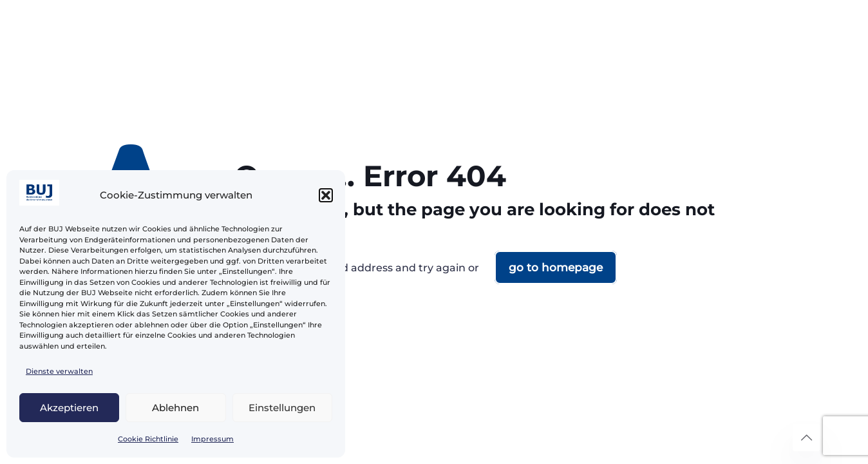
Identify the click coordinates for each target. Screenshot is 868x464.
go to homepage (556, 267)
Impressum (212, 439)
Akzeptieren (69, 408)
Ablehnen (175, 408)
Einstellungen (282, 408)
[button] (326, 195)
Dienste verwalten (59, 371)
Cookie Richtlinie (148, 439)
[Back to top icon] (806, 438)
